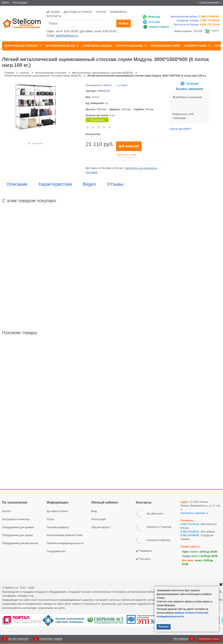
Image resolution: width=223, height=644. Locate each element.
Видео (89, 184)
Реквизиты (118, 12)
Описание (17, 184)
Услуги (101, 12)
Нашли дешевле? (180, 129)
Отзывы (115, 184)
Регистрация (20, 3)
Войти (6, 3)
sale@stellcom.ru (67, 36)
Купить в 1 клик (127, 155)
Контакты (54, 16)
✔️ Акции (53, 12)
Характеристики (55, 184)
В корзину (131, 146)
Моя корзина (181, 639)
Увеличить (38, 143)
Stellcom (108, 85)
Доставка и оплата (78, 12)
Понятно (164, 627)
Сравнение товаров (51, 639)
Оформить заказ (209, 639)
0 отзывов (122, 85)
